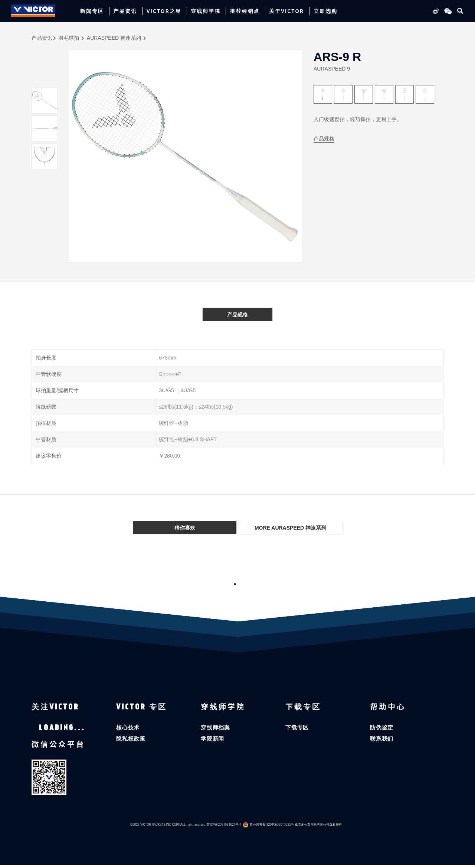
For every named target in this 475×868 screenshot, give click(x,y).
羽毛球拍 (69, 38)
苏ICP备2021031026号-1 (224, 828)
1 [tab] (235, 584)
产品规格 (324, 139)
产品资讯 (42, 38)
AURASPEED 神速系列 (114, 38)
